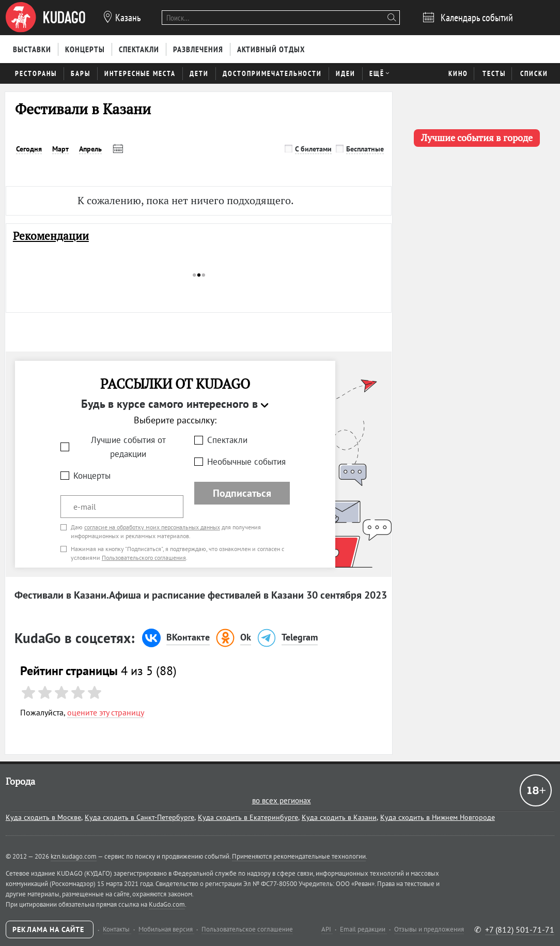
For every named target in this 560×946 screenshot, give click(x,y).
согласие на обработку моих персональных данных (152, 527)
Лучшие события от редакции (128, 447)
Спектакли (227, 440)
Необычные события (246, 462)
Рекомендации (51, 236)
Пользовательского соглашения (144, 558)
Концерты (92, 476)
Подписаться (242, 493)
